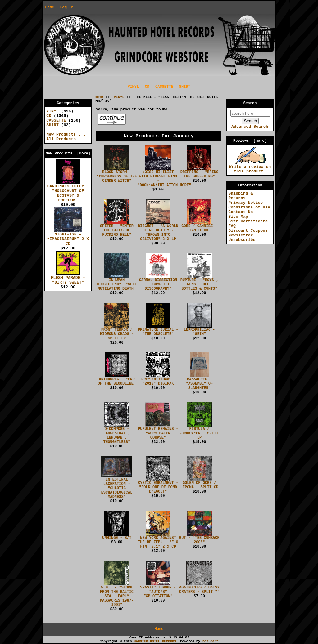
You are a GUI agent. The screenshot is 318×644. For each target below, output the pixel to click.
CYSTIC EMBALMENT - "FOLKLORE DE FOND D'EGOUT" (158, 487)
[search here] (250, 113)
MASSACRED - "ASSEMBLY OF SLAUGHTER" (199, 384)
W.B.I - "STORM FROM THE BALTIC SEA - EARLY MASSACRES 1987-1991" (117, 596)
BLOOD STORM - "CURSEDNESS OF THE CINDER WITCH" (117, 177)
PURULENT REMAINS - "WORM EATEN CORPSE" (158, 433)
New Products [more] (68, 154)
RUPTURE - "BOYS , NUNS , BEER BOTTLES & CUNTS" (199, 284)
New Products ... (66, 134)
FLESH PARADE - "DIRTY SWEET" (68, 278)
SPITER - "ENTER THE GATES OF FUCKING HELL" (117, 230)
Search (250, 103)
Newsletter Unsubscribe (242, 238)
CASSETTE (164, 87)
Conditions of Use (249, 207)
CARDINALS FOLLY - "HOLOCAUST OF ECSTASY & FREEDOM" (68, 192)
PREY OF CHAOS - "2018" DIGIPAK (158, 382)
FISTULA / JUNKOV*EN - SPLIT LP (199, 433)
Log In (67, 7)
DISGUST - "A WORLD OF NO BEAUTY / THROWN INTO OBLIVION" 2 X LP (158, 233)
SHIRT (185, 87)
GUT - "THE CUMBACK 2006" (199, 540)
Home (50, 7)
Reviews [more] (250, 141)
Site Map (238, 217)
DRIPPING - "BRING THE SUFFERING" (199, 174)
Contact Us (241, 212)
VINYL (119, 97)
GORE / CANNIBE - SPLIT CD (199, 228)
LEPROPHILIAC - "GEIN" (199, 332)
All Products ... (66, 139)
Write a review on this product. (250, 167)
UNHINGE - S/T (117, 538)
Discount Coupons (248, 231)
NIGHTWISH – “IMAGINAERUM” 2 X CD (68, 237)
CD (147, 87)
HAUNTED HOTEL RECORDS (155, 641)
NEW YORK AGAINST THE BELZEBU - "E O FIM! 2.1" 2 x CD (158, 542)
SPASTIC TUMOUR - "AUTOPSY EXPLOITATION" (158, 592)
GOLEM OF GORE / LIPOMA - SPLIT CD (199, 485)
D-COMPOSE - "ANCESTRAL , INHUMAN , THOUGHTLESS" (117, 436)
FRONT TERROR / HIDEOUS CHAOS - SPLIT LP (117, 334)
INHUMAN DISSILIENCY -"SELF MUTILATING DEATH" (117, 284)
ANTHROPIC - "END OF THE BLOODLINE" (117, 382)
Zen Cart (210, 641)
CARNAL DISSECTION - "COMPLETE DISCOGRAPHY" (158, 284)
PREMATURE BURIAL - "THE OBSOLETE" (158, 332)
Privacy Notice (245, 203)
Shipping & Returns (241, 196)
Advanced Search (250, 127)
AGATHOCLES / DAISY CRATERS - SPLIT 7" (199, 590)
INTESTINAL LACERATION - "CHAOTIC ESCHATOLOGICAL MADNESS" (117, 488)
